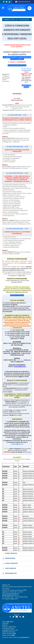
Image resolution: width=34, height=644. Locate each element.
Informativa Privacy (8, 628)
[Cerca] (29, 8)
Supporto (5, 625)
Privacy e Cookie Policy (9, 627)
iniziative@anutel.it (20, 366)
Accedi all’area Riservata (23, 2)
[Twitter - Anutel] (13, 617)
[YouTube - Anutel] (17, 617)
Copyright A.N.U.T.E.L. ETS (10, 630)
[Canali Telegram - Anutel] (20, 617)
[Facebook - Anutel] (10, 617)
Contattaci (5, 623)
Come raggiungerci (8, 621)
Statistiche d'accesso (9, 632)
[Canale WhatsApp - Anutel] (23, 617)
